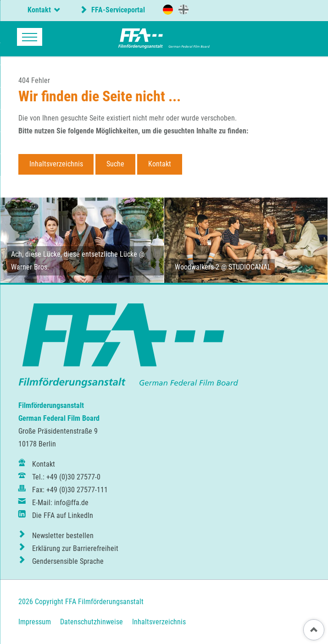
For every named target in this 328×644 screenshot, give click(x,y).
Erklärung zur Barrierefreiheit (75, 548)
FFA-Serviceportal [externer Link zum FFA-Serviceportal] (117, 10)
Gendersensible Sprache (68, 561)
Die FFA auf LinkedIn (63, 515)
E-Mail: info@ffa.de (60, 503)
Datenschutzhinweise (92, 622)
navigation (30, 37)
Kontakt (160, 164)
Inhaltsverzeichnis (56, 164)
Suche (115, 164)
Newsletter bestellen (63, 536)
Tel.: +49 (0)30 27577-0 (66, 477)
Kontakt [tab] (39, 10)
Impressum (35, 622)
